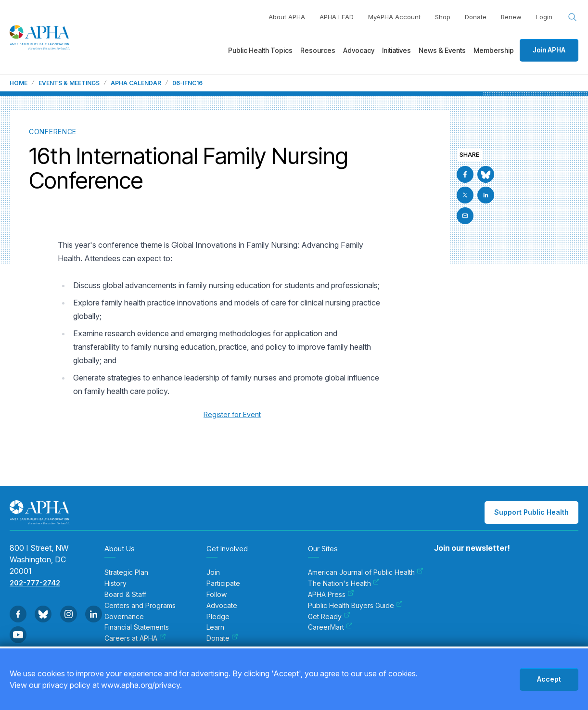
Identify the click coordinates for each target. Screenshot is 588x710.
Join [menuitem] (213, 572)
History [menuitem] (115, 583)
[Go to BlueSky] (486, 174)
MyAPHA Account (394, 17)
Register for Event (232, 414)
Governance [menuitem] (124, 617)
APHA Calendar (136, 83)
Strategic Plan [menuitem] (126, 572)
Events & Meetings (69, 83)
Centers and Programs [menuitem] (140, 606)
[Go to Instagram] (69, 614)
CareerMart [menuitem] (330, 627)
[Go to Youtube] (18, 635)
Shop (443, 17)
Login (544, 17)
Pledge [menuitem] (218, 617)
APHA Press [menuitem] (331, 595)
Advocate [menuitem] (222, 606)
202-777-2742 (35, 583)
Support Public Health (531, 512)
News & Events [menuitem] (442, 50)
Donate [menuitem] (222, 638)
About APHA (287, 17)
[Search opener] (573, 17)
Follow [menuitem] (217, 595)
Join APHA (549, 50)
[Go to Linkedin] (486, 195)
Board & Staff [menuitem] (125, 595)
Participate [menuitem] (223, 583)
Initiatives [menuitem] (396, 50)
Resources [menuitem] (318, 50)
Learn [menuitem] (215, 627)
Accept (549, 679)
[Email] (465, 216)
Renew (511, 17)
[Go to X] (465, 195)
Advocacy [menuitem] (359, 50)
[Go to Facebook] (465, 174)
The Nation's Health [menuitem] (344, 583)
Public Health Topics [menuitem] (260, 50)
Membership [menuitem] (494, 50)
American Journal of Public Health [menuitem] (366, 572)
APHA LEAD (337, 17)
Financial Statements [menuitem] (137, 627)
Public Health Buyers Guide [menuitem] (355, 606)
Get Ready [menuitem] (329, 617)
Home (19, 83)
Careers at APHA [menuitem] (135, 638)
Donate (476, 17)
